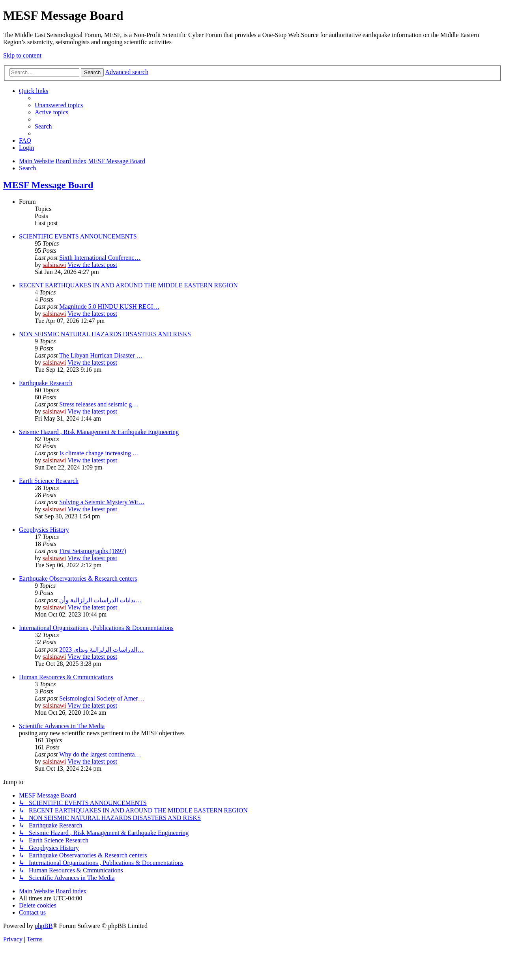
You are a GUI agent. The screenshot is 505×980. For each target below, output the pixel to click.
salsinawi (54, 265)
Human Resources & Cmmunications (66, 677)
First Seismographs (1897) (93, 551)
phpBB (44, 926)
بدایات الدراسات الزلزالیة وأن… (100, 600)
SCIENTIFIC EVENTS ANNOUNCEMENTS (78, 236)
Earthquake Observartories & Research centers (78, 578)
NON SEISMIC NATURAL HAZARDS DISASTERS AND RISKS (105, 334)
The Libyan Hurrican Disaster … (101, 355)
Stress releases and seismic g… (99, 404)
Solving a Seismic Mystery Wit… (102, 502)
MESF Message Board (48, 185)
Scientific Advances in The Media (62, 726)
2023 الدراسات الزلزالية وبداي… (101, 649)
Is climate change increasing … (99, 453)
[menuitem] (59, 105)
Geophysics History (44, 530)
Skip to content (22, 55)
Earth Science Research (49, 481)
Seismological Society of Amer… (102, 698)
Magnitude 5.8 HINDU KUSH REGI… (109, 306)
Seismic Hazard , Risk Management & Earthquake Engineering (99, 432)
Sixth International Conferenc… (100, 258)
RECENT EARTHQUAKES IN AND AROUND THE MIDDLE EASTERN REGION (128, 285)
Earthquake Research (46, 383)
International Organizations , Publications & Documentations (96, 628)
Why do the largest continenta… (100, 754)
